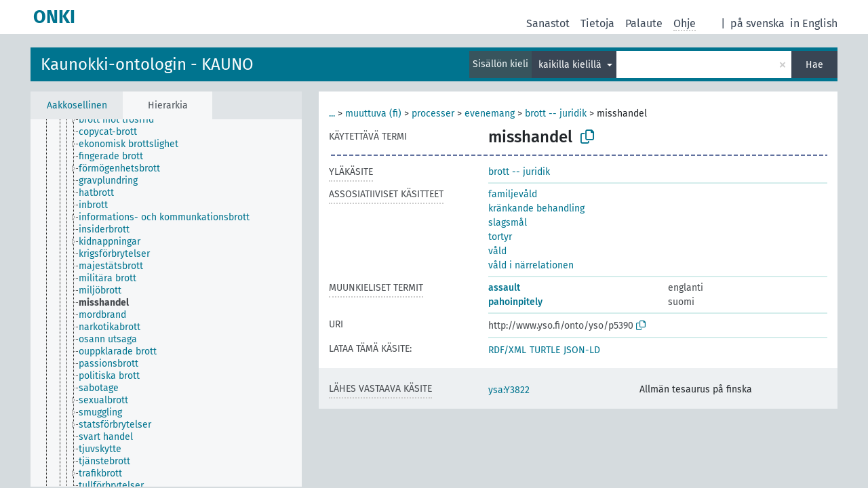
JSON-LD (582, 350)
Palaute (644, 23)
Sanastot (548, 23)
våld (497, 251)
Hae (814, 65)
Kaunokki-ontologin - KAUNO (147, 64)
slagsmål (508, 223)
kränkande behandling (536, 208)
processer (433, 114)
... (332, 114)
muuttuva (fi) (373, 114)
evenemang (490, 114)
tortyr (500, 237)
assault (504, 288)
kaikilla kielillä (571, 65)
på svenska (757, 23)
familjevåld (513, 194)
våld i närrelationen (531, 265)
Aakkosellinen (77, 105)
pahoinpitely (515, 302)
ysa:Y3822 (509, 390)
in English (814, 23)
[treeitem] (122, 120)
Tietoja (597, 23)
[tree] (166, 303)
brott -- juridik (556, 114)
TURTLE (545, 350)
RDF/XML (507, 350)
